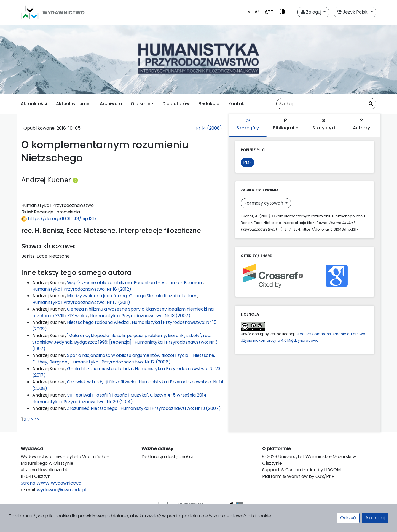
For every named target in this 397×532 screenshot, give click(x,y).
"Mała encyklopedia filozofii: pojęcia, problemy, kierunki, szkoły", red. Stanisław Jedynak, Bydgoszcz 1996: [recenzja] (122, 339)
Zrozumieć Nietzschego (93, 408)
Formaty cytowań (264, 203)
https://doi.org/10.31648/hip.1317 (59, 219)
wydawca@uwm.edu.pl (62, 490)
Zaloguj (312, 12)
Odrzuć (348, 518)
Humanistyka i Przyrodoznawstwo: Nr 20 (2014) (83, 402)
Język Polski (353, 12)
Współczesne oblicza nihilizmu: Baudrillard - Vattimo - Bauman (135, 283)
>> (37, 419)
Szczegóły (248, 125)
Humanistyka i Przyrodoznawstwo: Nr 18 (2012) (82, 289)
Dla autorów (176, 104)
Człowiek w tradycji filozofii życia (102, 382)
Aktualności (34, 104)
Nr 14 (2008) (209, 128)
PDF (247, 162)
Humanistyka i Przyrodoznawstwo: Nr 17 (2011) (81, 302)
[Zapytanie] (326, 104)
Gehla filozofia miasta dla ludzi (100, 369)
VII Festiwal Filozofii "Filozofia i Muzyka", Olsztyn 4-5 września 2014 (137, 395)
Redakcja (209, 104)
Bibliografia (286, 125)
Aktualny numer (73, 104)
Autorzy (361, 125)
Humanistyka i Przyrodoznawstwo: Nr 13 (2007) (140, 316)
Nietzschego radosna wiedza (98, 322)
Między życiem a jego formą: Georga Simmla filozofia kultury (132, 296)
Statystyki (324, 125)
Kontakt (237, 104)
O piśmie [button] (140, 104)
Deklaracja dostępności (167, 457)
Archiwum (111, 104)
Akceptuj (375, 518)
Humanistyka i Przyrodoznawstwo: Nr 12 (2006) (120, 362)
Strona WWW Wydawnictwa (51, 483)
